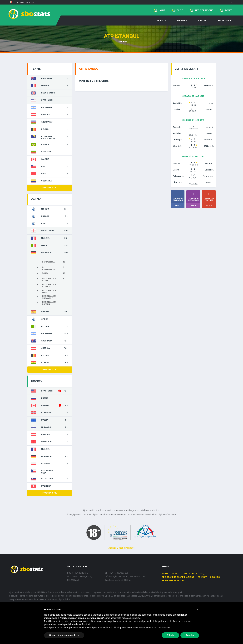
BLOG (180, 10)
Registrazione (204, 10)
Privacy (202, 577)
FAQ (202, 574)
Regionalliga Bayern (49, 303)
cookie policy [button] (134, 618)
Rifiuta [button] (170, 635)
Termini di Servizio (173, 580)
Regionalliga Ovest (49, 291)
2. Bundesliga (48, 268)
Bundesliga (48, 262)
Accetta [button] (190, 635)
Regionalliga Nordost (49, 285)
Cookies (215, 577)
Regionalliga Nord (49, 280)
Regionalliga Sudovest (49, 297)
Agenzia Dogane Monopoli (121, 548)
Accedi (229, 10)
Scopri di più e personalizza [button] (64, 635)
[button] (11, 2)
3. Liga (45, 273)
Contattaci (224, 20)
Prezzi (202, 20)
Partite (161, 20)
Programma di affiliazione (178, 577)
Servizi (181, 20)
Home (162, 10)
